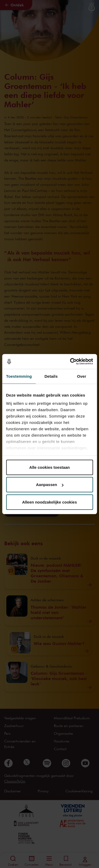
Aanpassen (50, 485)
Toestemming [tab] (19, 376)
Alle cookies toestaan (49, 467)
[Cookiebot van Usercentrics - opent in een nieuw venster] (70, 362)
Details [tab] (51, 376)
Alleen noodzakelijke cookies (50, 502)
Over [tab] (82, 376)
